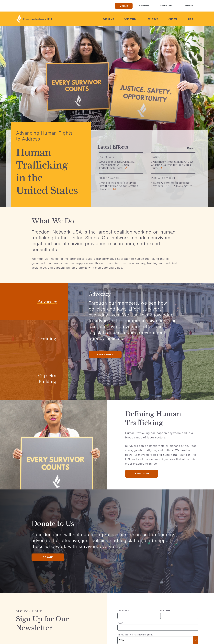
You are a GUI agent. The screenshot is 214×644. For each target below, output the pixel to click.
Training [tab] (47, 339)
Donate (124, 6)
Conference (144, 6)
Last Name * (166, 611)
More (192, 148)
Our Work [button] (130, 19)
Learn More (105, 354)
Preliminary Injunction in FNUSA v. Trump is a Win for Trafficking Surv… (172, 165)
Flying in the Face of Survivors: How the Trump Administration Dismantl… (118, 186)
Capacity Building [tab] (47, 379)
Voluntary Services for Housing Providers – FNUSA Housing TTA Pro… (172, 186)
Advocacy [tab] (47, 302)
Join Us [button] (173, 19)
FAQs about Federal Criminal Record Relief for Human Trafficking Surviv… (117, 165)
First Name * (123, 611)
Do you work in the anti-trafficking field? (135, 635)
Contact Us (188, 6)
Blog (190, 19)
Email (120, 623)
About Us (108, 19)
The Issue (152, 19)
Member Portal (166, 6)
